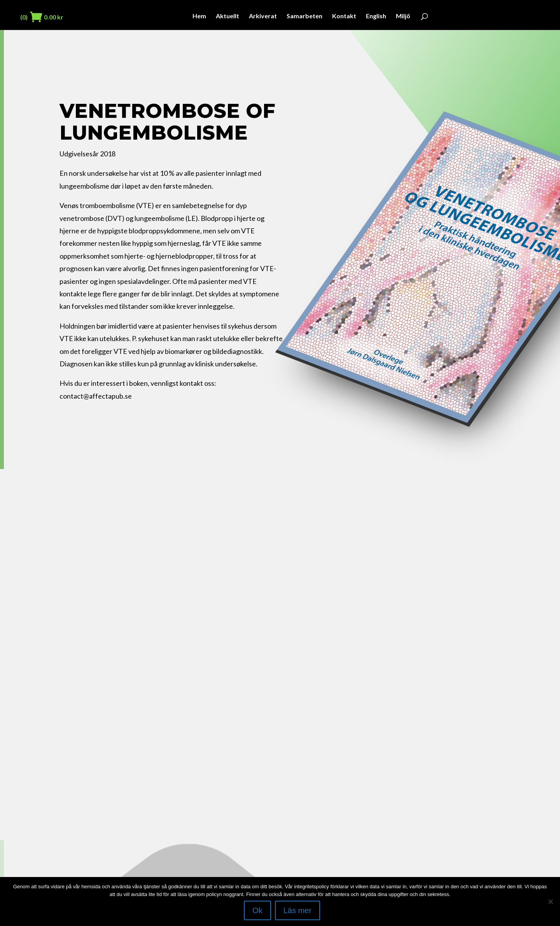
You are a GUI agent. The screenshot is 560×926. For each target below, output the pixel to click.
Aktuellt (227, 16)
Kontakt (344, 16)
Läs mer (297, 910)
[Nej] (550, 901)
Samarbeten (304, 16)
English (376, 16)
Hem (199, 16)
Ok (257, 910)
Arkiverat (263, 16)
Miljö (403, 16)
